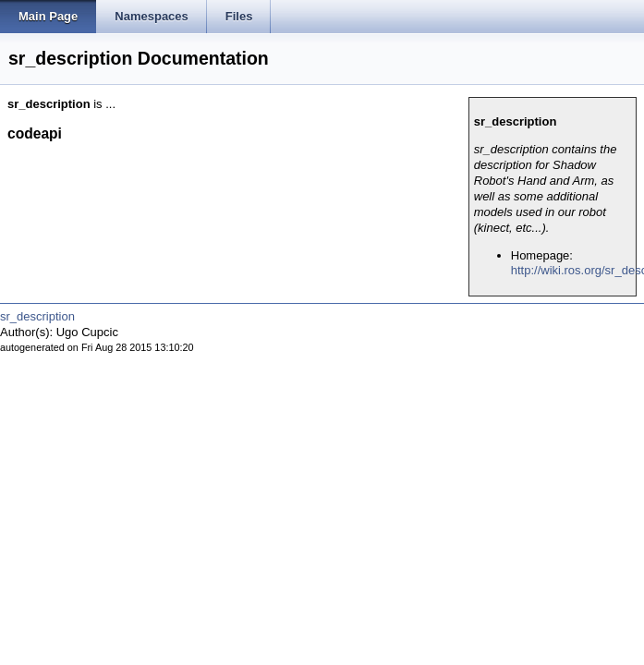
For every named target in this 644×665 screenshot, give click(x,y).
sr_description (37, 316)
